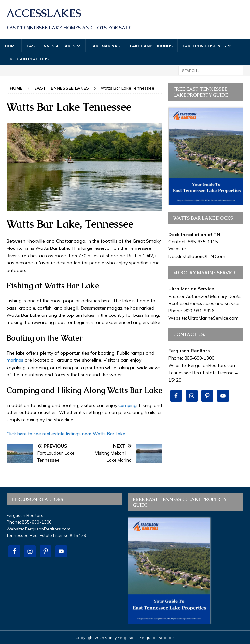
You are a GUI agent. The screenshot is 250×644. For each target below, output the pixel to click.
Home (11, 46)
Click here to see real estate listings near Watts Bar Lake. (66, 434)
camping (128, 405)
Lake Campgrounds (151, 46)
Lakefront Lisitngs (204, 46)
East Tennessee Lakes (51, 46)
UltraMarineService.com (213, 318)
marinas (15, 360)
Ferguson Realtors (27, 59)
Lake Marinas (105, 46)
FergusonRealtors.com (212, 365)
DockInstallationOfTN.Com (197, 256)
